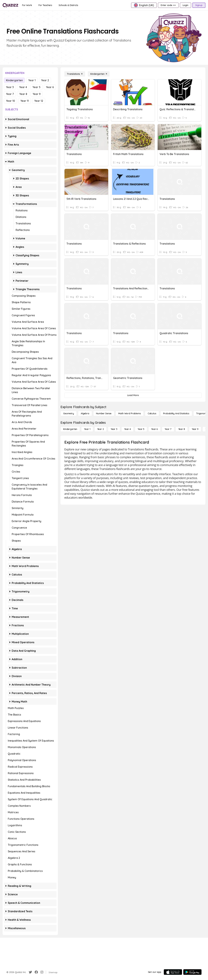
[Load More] (133, 395)
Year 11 (25, 101)
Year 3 (10, 87)
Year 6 (50, 87)
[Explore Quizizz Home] (10, 5)
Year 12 (39, 101)
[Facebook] (36, 972)
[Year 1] (87, 429)
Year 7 (10, 94)
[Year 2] (101, 429)
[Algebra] (85, 413)
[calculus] (152, 413)
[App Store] (173, 972)
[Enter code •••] (168, 5)
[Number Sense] (104, 413)
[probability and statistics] (176, 413)
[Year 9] (195, 429)
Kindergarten (14, 80)
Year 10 (10, 101)
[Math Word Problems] (130, 413)
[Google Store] (192, 972)
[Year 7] (168, 429)
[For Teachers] (45, 5)
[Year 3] (114, 429)
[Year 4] (127, 429)
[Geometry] (69, 413)
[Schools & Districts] (68, 5)
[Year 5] (141, 429)
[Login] (185, 5)
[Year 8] (182, 429)
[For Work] (27, 5)
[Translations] (75, 74)
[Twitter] (30, 972)
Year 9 (37, 94)
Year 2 (45, 80)
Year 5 (36, 87)
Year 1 (32, 80)
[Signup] (199, 5)
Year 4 (23, 87)
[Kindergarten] (99, 74)
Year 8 (23, 94)
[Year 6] (154, 429)
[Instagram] (42, 972)
